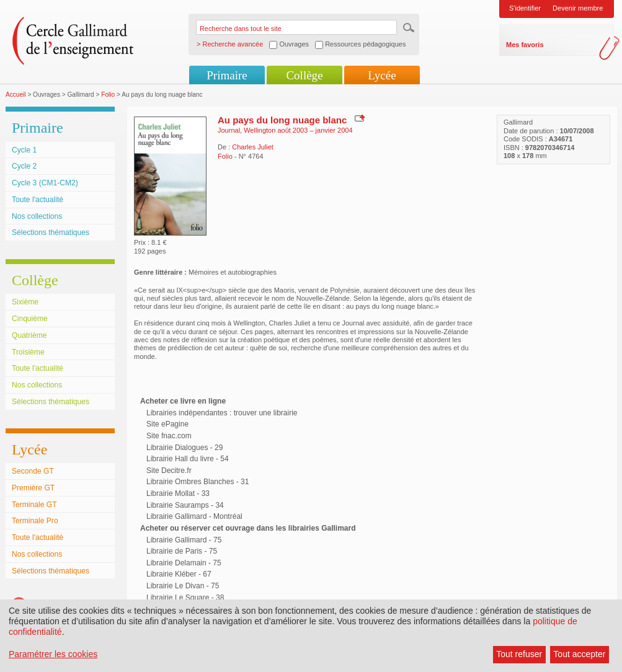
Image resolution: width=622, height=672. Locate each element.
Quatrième (29, 335)
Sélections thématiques (51, 232)
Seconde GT (33, 471)
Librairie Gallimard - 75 (184, 540)
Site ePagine (167, 424)
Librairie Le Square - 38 (185, 598)
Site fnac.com (169, 436)
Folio (108, 95)
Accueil (16, 95)
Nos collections (37, 216)
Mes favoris (525, 45)
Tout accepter (579, 654)
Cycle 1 (24, 150)
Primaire (227, 75)
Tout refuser (519, 654)
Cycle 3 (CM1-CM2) (45, 183)
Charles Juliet (253, 147)
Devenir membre (578, 8)
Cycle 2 (24, 166)
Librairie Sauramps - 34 (185, 505)
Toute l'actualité (38, 200)
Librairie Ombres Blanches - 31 (198, 482)
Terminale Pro (35, 521)
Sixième (25, 302)
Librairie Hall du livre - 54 (188, 459)
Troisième (28, 352)
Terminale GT (34, 505)
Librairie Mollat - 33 (178, 493)
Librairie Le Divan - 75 (183, 586)
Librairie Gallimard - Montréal (194, 516)
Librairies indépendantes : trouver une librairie (222, 413)
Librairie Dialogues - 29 (184, 448)
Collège (304, 75)
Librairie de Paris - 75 (182, 551)
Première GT (33, 488)
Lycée (382, 75)
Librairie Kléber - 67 (179, 574)
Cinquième (30, 319)
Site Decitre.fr (169, 471)
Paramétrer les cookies (53, 654)
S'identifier (525, 8)
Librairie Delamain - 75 (184, 563)
